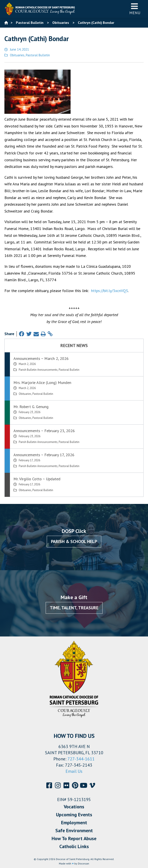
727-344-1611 (81, 759)
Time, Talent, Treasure (74, 608)
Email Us (74, 771)
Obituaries (17, 55)
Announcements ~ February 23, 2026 (44, 431)
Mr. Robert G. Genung (31, 407)
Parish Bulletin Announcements (38, 370)
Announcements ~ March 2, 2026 (41, 358)
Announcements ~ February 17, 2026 (44, 455)
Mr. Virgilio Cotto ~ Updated (37, 479)
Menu (135, 9)
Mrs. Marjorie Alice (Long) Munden (42, 383)
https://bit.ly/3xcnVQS (110, 291)
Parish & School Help (74, 541)
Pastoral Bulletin (38, 55)
